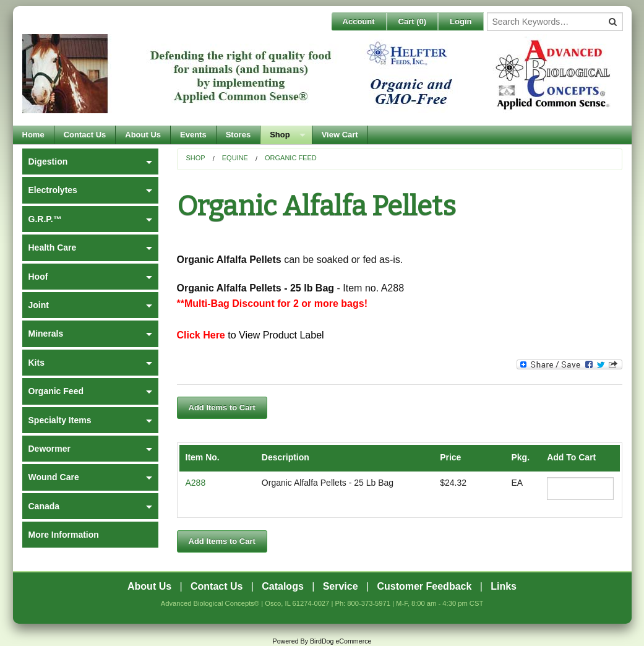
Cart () (413, 21)
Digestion (48, 161)
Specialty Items (60, 420)
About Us (143, 135)
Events (193, 135)
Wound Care (54, 477)
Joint (39, 305)
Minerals (46, 334)
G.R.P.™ (45, 219)
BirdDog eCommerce (341, 641)
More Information (64, 535)
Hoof (38, 277)
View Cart (340, 135)
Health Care (53, 248)
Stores (238, 135)
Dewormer (49, 449)
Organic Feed (291, 158)
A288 (196, 483)
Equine (235, 158)
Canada (44, 506)
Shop (280, 135)
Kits (36, 363)
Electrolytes (53, 190)
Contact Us (85, 135)
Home (33, 135)
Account (359, 21)
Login (461, 21)
